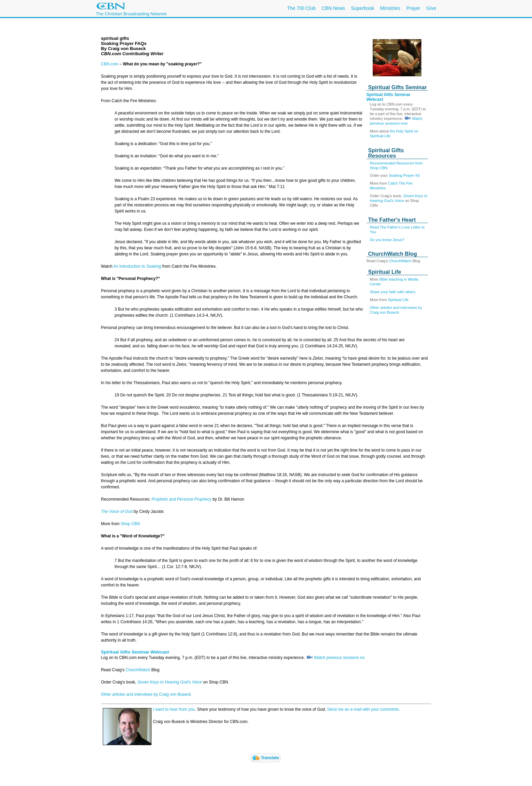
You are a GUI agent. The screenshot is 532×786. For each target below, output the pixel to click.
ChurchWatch (401, 261)
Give (431, 8)
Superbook (362, 8)
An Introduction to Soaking (137, 266)
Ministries (390, 8)
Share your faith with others (393, 292)
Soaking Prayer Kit (404, 175)
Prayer (413, 8)
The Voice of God (117, 512)
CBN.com (110, 64)
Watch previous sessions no (339, 658)
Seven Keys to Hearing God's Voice (170, 682)
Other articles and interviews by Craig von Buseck (146, 694)
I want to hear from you (174, 709)
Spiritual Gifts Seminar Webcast (135, 652)
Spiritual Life (398, 300)
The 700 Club (301, 8)
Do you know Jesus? (387, 240)
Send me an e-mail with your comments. (364, 709)
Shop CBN (131, 524)
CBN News (333, 8)
